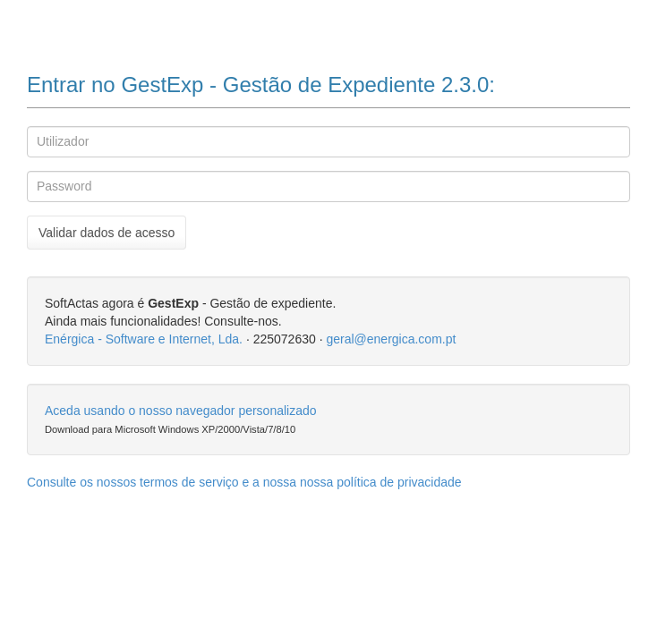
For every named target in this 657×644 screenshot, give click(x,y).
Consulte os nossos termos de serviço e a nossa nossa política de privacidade (244, 482)
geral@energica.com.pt (391, 339)
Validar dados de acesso (107, 233)
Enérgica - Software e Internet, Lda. (144, 339)
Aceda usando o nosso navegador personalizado (181, 411)
